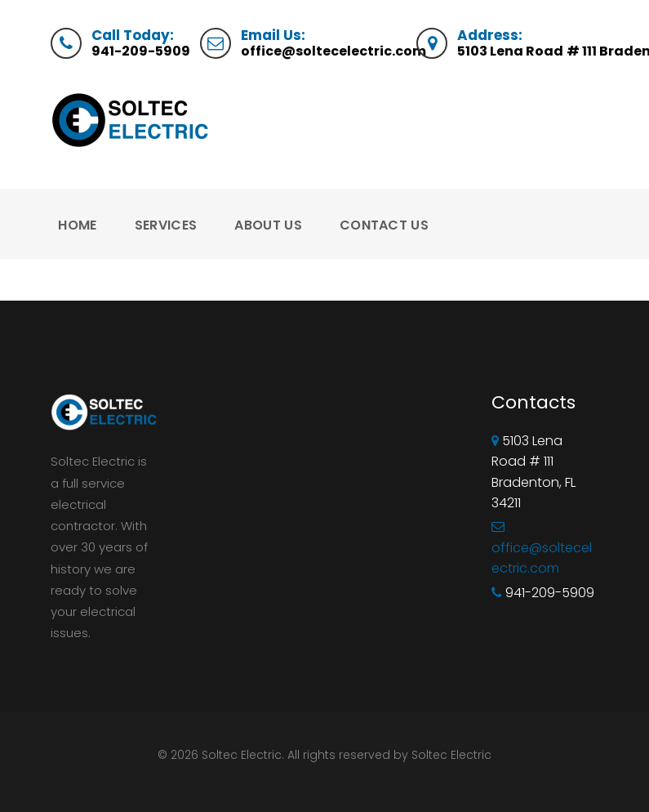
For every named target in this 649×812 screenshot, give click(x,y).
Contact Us (384, 225)
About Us (268, 225)
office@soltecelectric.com (333, 51)
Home (77, 225)
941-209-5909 (141, 51)
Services (166, 225)
